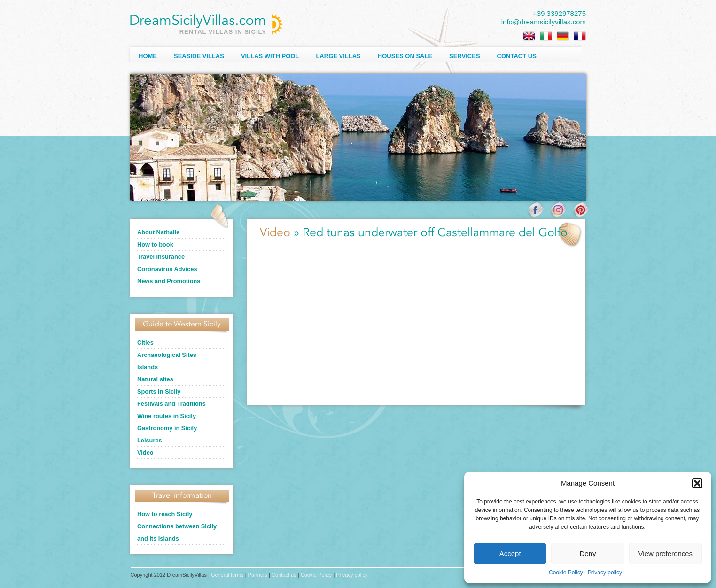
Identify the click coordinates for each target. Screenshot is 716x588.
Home (148, 56)
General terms (227, 575)
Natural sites (155, 379)
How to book (155, 244)
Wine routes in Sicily (167, 416)
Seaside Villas (199, 56)
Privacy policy (605, 573)
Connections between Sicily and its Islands (177, 532)
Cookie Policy (566, 573)
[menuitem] (529, 36)
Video (145, 453)
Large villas (338, 56)
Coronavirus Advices (167, 269)
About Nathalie (158, 232)
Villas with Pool (270, 56)
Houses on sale (405, 56)
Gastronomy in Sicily (167, 428)
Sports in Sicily (159, 391)
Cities (145, 343)
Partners (258, 575)
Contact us (517, 56)
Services (465, 56)
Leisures (150, 440)
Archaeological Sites (167, 355)
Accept (510, 553)
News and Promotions (169, 281)
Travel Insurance (161, 257)
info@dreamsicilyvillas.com (544, 22)
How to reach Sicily (165, 514)
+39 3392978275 (559, 13)
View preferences (666, 553)
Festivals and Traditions (171, 404)
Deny (588, 553)
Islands (148, 367)
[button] (697, 483)
